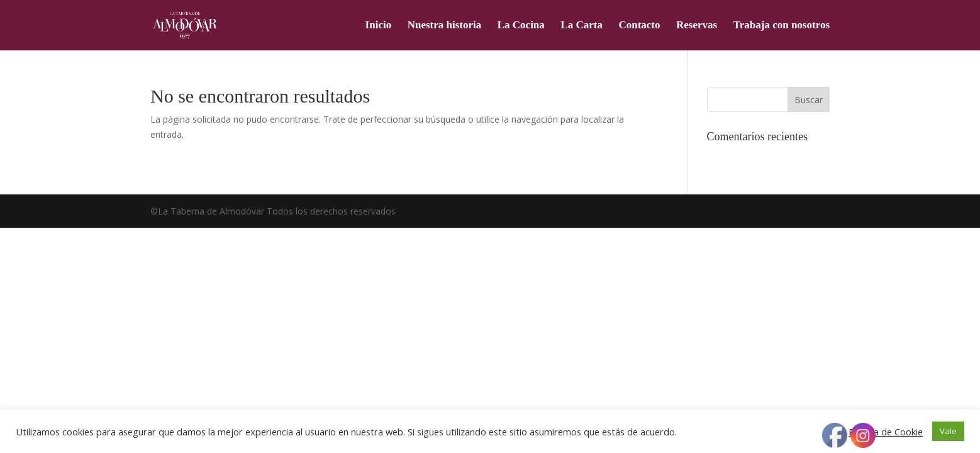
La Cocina (521, 26)
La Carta (582, 26)
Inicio (379, 26)
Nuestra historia (445, 26)
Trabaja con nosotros (782, 26)
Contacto (639, 26)
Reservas (697, 26)
